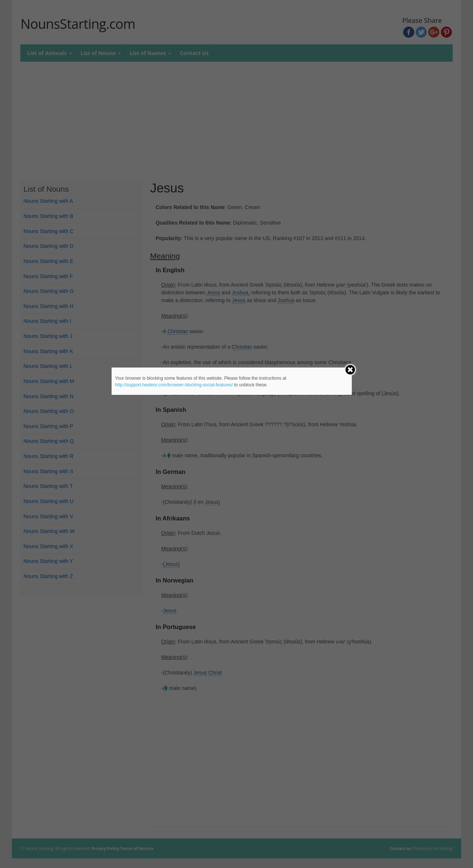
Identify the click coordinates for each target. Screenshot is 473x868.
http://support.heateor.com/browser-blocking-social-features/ (174, 385)
